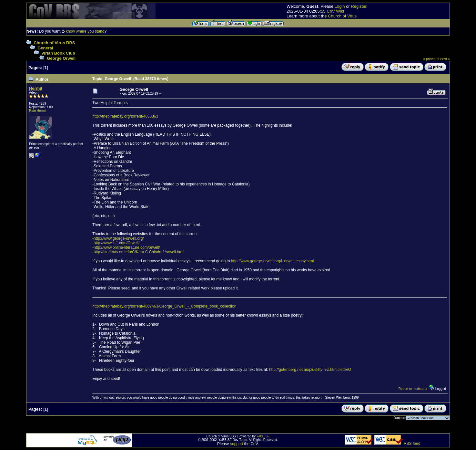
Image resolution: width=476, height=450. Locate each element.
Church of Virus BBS (54, 43)
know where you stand (85, 31)
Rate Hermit (38, 111)
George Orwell (61, 58)
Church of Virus (342, 16)
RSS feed (412, 444)
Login (340, 6)
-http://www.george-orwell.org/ (118, 238)
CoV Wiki (335, 11)
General (45, 48)
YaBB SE (263, 436)
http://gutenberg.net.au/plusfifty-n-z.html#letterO (310, 370)
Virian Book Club (58, 53)
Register (359, 6)
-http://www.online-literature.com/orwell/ (126, 247)
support (237, 444)
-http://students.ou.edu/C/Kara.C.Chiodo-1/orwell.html (138, 252)
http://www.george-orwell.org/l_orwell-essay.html (273, 261)
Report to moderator (413, 389)
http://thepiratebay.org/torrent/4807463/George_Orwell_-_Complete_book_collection (164, 306)
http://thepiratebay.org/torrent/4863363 (125, 116)
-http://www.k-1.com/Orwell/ (116, 243)
